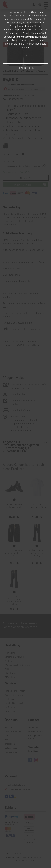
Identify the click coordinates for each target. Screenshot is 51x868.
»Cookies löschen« (34, 40)
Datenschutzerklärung (25, 37)
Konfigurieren (26, 68)
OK (26, 56)
